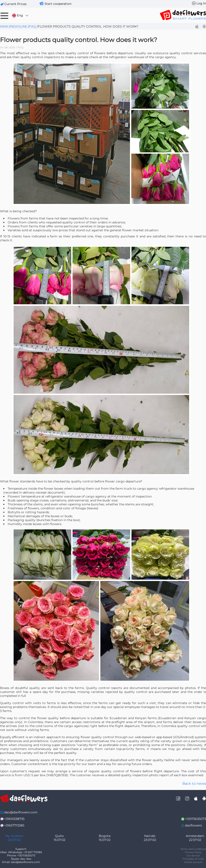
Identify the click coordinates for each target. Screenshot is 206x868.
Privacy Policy (193, 852)
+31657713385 (14, 825)
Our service (193, 856)
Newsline (19, 26)
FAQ (33, 26)
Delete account (193, 862)
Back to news (194, 784)
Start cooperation (58, 4)
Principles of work (193, 859)
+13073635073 (195, 819)
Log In (201, 3)
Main (4, 26)
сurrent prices (15, 4)
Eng (20, 15)
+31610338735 (14, 819)
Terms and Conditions (193, 849)
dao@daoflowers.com (21, 812)
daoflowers (193, 825)
